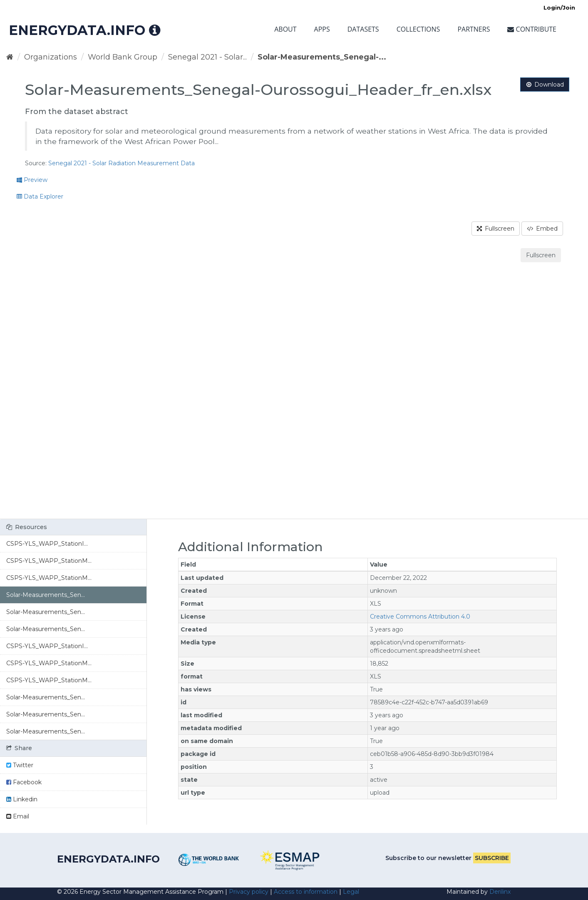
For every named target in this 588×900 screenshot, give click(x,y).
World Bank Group (123, 57)
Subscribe (492, 858)
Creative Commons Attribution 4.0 (420, 617)
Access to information (306, 892)
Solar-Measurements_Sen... (46, 595)
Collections (418, 29)
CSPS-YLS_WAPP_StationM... (49, 561)
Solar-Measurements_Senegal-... (322, 57)
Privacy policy (249, 892)
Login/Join (559, 7)
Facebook (24, 782)
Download (545, 85)
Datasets (363, 29)
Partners (474, 29)
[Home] (10, 57)
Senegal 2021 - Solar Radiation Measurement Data (122, 163)
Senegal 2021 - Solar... (207, 57)
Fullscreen (496, 229)
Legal (351, 892)
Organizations (51, 57)
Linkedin (22, 799)
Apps (322, 29)
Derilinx (500, 892)
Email (18, 816)
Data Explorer (40, 196)
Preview (32, 180)
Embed (542, 229)
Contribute (532, 29)
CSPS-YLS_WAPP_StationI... (47, 544)
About (285, 29)
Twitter (20, 765)
